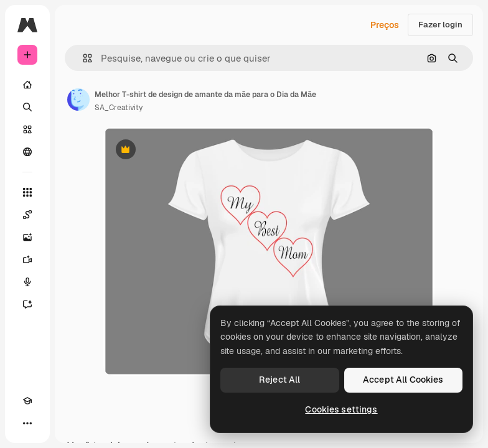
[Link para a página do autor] (78, 100)
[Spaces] (27, 215)
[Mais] (27, 423)
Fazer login (440, 25)
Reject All (279, 380)
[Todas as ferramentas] (27, 192)
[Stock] (27, 129)
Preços (385, 25)
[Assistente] (27, 304)
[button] (82, 58)
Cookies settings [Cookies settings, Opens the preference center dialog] (341, 409)
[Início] (27, 85)
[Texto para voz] (27, 282)
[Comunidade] (27, 152)
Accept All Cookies (403, 380)
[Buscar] (27, 107)
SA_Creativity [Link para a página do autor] (119, 108)
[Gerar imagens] (27, 237)
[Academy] (27, 401)
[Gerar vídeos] (27, 259)
